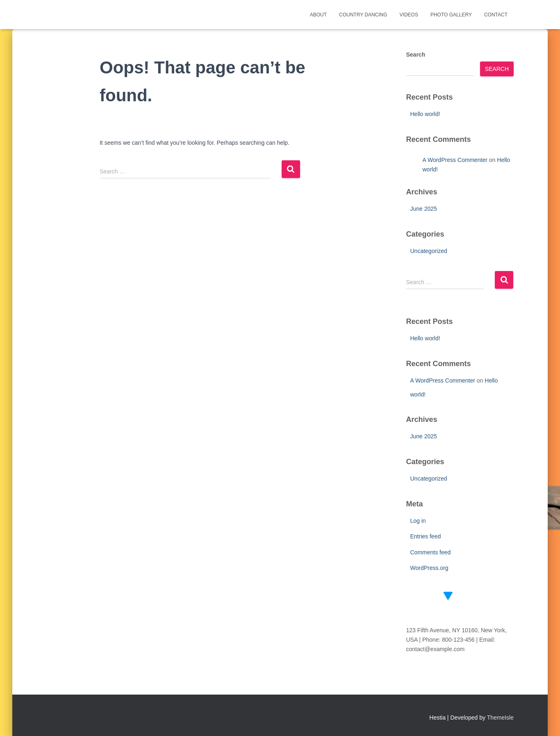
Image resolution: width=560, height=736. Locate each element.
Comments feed (431, 552)
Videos (409, 15)
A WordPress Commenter (455, 160)
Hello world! (425, 114)
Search (416, 55)
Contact (496, 15)
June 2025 (424, 209)
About (318, 15)
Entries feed (426, 536)
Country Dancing (363, 15)
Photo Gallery (451, 15)
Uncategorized (429, 251)
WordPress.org (429, 568)
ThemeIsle (500, 718)
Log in (418, 521)
